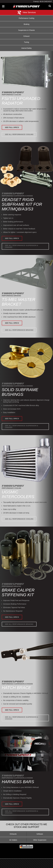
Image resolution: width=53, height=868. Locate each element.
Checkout (48, 2)
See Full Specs (12, 127)
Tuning (26, 42)
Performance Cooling (26, 18)
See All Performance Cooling (19, 134)
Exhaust (27, 36)
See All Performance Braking (19, 330)
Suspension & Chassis (26, 30)
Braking (26, 24)
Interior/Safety (26, 48)
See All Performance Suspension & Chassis (22, 246)
